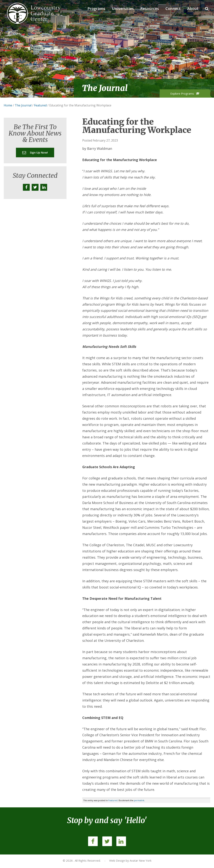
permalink (139, 800)
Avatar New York (141, 860)
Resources (150, 9)
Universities (123, 9)
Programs (96, 9)
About (193, 9)
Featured (40, 105)
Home (8, 105)
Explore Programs (185, 93)
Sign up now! (35, 152)
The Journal (23, 105)
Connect (173, 9)
